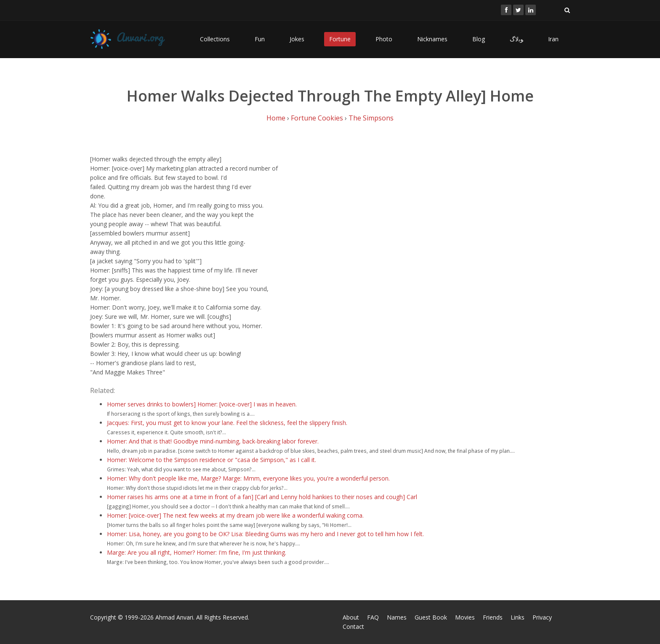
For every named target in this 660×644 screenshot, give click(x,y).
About (351, 617)
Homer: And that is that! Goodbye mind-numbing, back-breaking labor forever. (213, 441)
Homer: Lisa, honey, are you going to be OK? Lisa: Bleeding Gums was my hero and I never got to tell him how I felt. (265, 534)
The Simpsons (371, 118)
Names (397, 617)
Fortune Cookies (317, 118)
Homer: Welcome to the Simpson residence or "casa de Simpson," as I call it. (212, 460)
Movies (465, 617)
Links (518, 617)
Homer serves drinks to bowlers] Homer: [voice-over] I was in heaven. (202, 404)
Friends (493, 617)
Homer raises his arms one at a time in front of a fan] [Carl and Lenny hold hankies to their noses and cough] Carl (262, 497)
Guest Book (431, 617)
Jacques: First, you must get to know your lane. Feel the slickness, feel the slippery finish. (227, 423)
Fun (260, 39)
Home (276, 118)
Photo (384, 39)
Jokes (297, 39)
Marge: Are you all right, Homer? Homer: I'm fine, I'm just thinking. (197, 552)
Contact (353, 627)
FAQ (373, 617)
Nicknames (432, 39)
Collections (215, 39)
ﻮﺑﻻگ (516, 39)
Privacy (542, 617)
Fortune (340, 39)
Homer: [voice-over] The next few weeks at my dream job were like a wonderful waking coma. (235, 515)
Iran (553, 39)
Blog (479, 39)
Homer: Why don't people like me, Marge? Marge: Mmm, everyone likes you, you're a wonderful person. (248, 478)
